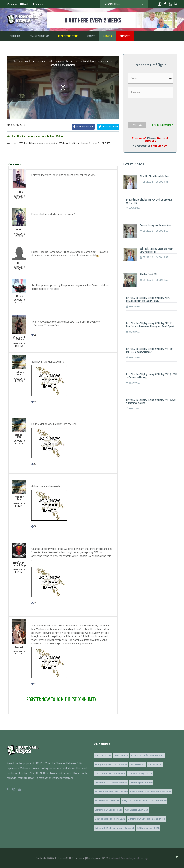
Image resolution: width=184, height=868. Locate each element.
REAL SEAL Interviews (154, 800)
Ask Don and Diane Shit (107, 800)
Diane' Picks (158, 818)
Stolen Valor (136, 791)
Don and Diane (137, 764)
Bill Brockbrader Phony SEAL (110, 818)
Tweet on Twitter (108, 127)
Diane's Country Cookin (139, 773)
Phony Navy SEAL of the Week (111, 764)
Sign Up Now (159, 146)
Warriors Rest (154, 764)
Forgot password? (162, 125)
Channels (15, 36)
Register (38, 4)
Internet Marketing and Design (129, 857)
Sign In (25, 4)
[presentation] (155, 108)
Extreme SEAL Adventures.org (111, 782)
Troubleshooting (68, 36)
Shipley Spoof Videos (140, 782)
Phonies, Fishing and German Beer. (156, 225)
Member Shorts (103, 755)
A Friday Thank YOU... (149, 274)
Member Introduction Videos (110, 773)
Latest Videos (120, 755)
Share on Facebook (83, 127)
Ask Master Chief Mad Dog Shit (111, 791)
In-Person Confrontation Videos (146, 755)
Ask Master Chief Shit (136, 809)
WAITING (137, 125)
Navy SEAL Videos (131, 800)
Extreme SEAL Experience (108, 809)
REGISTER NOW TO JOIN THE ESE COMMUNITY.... (63, 700)
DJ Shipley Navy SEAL (147, 827)
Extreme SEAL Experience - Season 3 (114, 827)
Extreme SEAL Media (138, 818)
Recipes (91, 36)
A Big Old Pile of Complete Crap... (155, 176)
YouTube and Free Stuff (157, 791)
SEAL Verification (40, 36)
